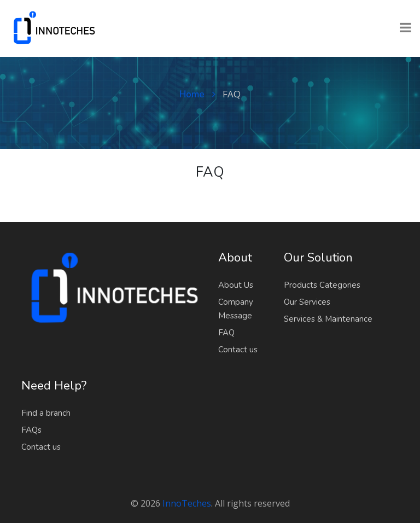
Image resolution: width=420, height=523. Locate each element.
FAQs (31, 430)
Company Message (236, 309)
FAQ (226, 333)
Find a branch (46, 413)
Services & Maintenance (328, 319)
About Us (236, 285)
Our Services (307, 302)
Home (197, 94)
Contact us (238, 350)
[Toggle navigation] (406, 28)
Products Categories (322, 285)
